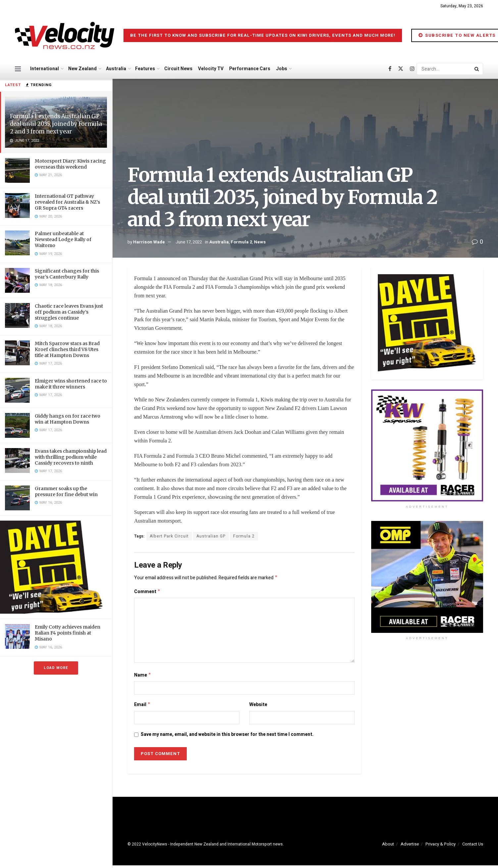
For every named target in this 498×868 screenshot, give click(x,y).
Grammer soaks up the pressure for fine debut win (66, 491)
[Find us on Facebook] (390, 69)
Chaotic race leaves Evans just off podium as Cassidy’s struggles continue (69, 312)
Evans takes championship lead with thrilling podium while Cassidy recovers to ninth (71, 457)
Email (142, 707)
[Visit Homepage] (65, 35)
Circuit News (178, 69)
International (45, 69)
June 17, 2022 (189, 242)
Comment (147, 593)
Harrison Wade (149, 242)
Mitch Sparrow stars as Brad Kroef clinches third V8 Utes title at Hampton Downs (67, 349)
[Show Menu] (18, 69)
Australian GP (211, 536)
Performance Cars (250, 69)
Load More (56, 668)
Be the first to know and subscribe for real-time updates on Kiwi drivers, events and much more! (263, 35)
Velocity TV (211, 69)
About (388, 847)
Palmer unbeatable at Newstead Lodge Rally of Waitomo (63, 239)
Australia (116, 69)
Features (145, 69)
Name (143, 677)
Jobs (281, 69)
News (260, 242)
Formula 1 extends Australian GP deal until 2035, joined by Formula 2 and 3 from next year (56, 124)
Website (258, 707)
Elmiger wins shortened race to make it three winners (71, 384)
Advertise (410, 847)
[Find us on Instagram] (412, 69)
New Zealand (82, 69)
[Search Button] (477, 69)
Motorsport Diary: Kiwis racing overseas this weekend (70, 164)
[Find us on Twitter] (401, 69)
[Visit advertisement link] (56, 567)
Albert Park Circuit (169, 536)
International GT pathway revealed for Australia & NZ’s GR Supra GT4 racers (67, 202)
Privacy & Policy (441, 847)
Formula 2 (241, 242)
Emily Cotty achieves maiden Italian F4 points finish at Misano (68, 633)
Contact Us (473, 847)
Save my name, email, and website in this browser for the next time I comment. (227, 737)
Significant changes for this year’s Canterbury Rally (67, 274)
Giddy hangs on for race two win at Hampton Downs (68, 419)
